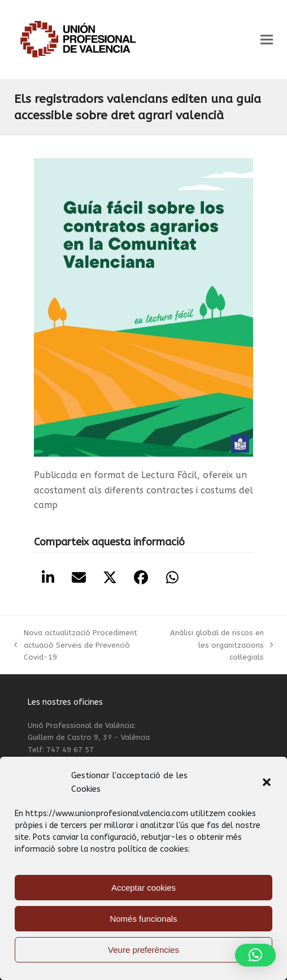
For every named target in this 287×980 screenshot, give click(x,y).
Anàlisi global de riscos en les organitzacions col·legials (218, 646)
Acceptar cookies (143, 888)
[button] (267, 782)
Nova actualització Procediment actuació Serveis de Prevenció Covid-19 (75, 646)
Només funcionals (143, 919)
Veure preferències (143, 950)
